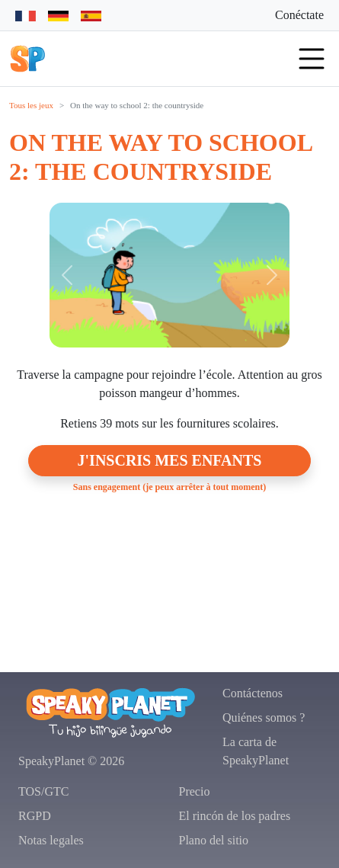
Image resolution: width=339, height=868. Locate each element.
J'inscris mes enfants (170, 460)
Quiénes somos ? (264, 717)
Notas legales (51, 840)
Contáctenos (253, 693)
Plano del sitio (214, 840)
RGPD (35, 816)
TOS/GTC (43, 791)
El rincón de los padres (235, 816)
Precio (195, 791)
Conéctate (299, 15)
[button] (27, 59)
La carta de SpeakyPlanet (256, 751)
